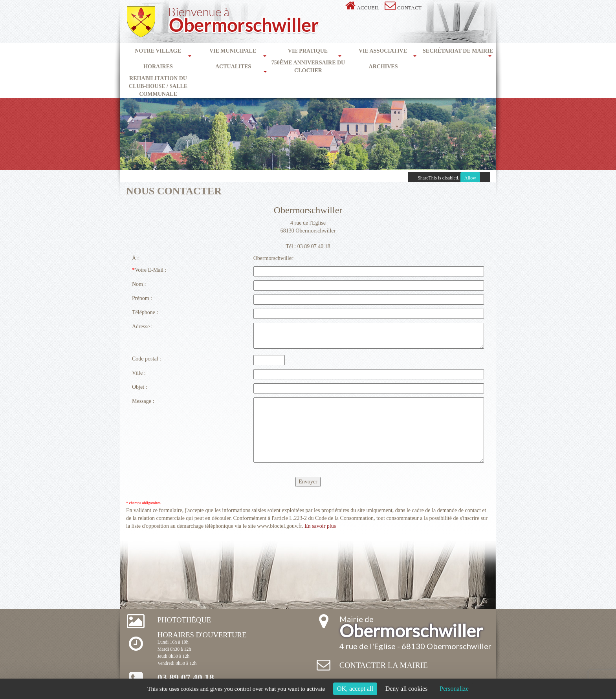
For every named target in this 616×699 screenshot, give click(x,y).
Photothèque (184, 620)
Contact (409, 8)
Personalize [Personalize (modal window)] (454, 689)
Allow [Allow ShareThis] (470, 178)
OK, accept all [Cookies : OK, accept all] (355, 689)
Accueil (368, 8)
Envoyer (308, 482)
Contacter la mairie (384, 665)
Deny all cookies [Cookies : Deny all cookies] (407, 689)
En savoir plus (320, 526)
